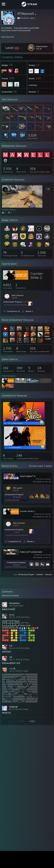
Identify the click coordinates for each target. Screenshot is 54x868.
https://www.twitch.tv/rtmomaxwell (16, 30)
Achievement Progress (13, 302)
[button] (12, 48)
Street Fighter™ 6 (28, 476)
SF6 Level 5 (18, 488)
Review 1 (29, 311)
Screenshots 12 (13, 311)
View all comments (10, 596)
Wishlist (40, 574)
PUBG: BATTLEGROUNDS (31, 552)
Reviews (49, 574)
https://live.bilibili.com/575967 (27, 28)
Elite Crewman (18, 295)
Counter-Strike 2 (37, 276)
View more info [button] (7, 37)
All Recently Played (26, 574)
